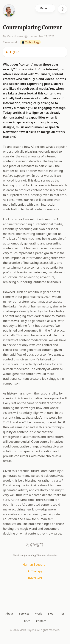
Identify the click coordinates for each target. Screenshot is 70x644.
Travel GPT (35, 578)
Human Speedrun (35, 565)
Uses (27, 621)
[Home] (9, 11)
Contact (41, 621)
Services (24, 614)
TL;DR (14, 52)
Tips (62, 614)
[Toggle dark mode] (63, 9)
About (9, 614)
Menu (45, 8)
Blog (51, 614)
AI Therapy (35, 571)
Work (39, 614)
